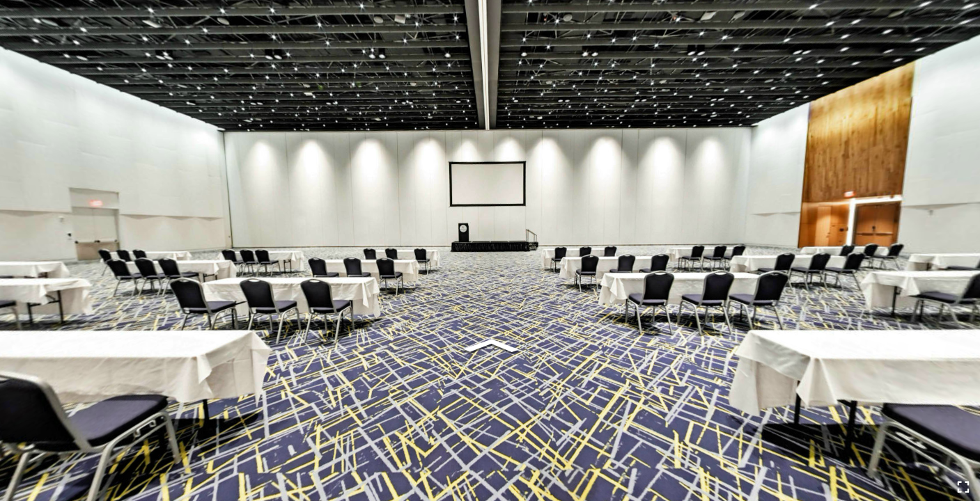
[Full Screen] (963, 487)
